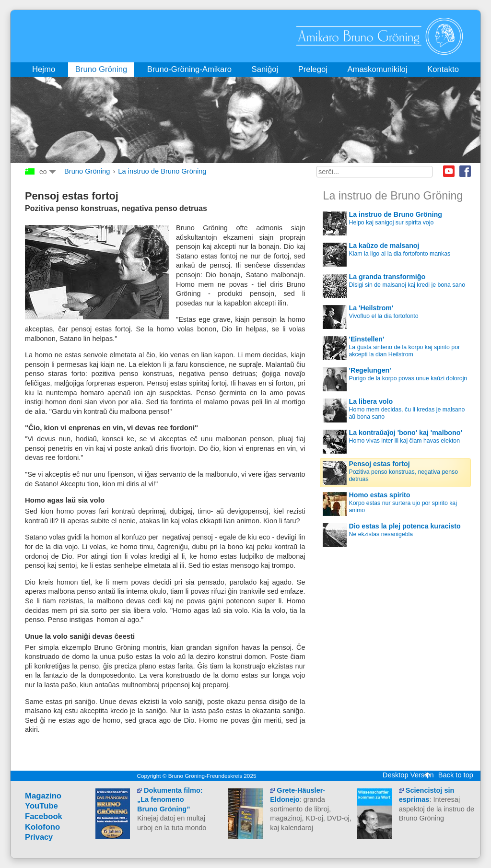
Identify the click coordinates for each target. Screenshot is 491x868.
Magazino (43, 796)
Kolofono (42, 827)
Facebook (465, 171)
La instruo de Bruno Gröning (162, 171)
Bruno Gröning (87, 171)
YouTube (41, 806)
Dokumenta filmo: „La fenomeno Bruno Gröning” (170, 800)
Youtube (449, 171)
